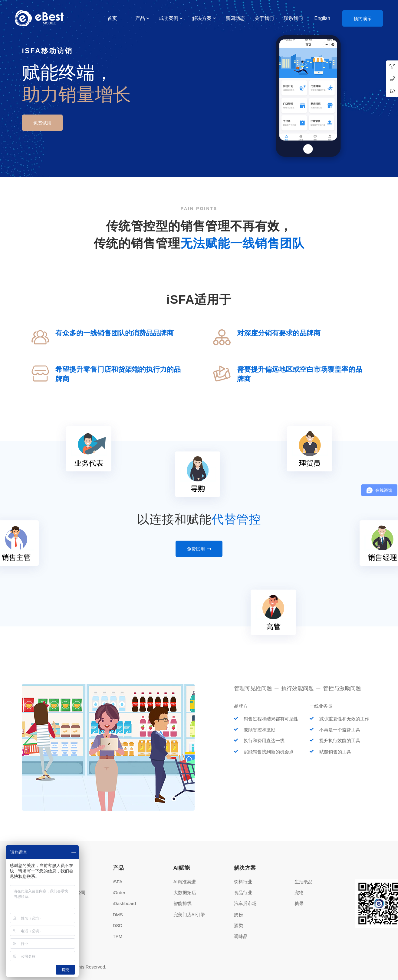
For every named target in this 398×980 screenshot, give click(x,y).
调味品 (241, 936)
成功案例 (169, 18)
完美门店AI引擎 (189, 915)
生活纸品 (304, 882)
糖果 (299, 903)
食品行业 (243, 893)
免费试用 (42, 123)
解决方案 (202, 18)
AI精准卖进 (185, 882)
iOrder (119, 893)
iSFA (118, 882)
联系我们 (293, 18)
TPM (118, 936)
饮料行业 (243, 882)
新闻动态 (235, 18)
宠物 (299, 893)
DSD (118, 925)
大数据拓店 (185, 893)
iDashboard (125, 903)
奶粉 (238, 915)
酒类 (238, 925)
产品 (140, 18)
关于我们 (264, 18)
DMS (118, 915)
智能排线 (183, 903)
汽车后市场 (245, 903)
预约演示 (363, 19)
